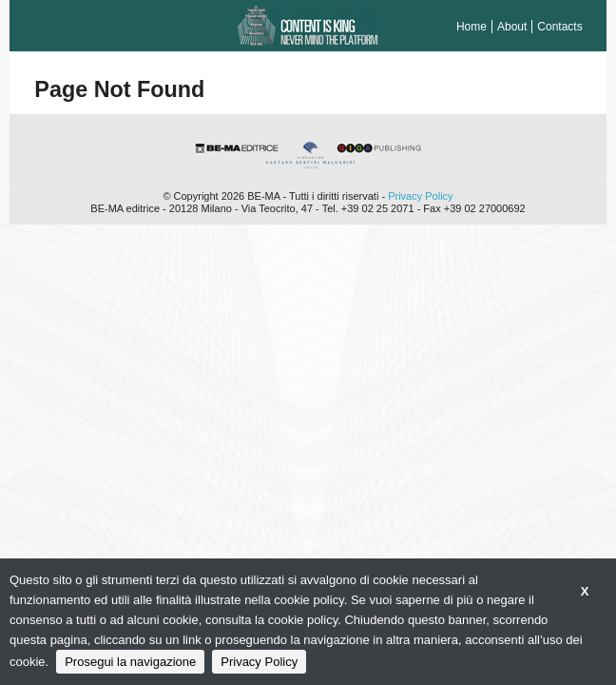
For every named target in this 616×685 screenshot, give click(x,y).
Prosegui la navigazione (130, 662)
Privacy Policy (420, 196)
